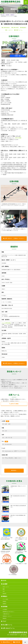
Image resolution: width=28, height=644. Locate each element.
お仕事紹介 (5, 609)
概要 (4, 589)
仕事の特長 (16, 28)
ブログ (4, 621)
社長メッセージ (6, 587)
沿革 (4, 591)
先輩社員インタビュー (7, 616)
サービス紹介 (5, 599)
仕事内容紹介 (6, 28)
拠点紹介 (5, 594)
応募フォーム (19, 30)
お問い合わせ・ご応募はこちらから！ (15, 238)
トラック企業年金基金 (6, 323)
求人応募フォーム (7, 625)
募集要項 (12, 15)
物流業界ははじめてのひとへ (9, 612)
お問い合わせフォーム (9, 628)
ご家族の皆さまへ (6, 614)
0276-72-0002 (18, 138)
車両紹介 (5, 601)
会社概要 (5, 584)
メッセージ (10, 30)
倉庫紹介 (5, 604)
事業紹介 (5, 596)
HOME (3, 15)
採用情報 (7, 15)
